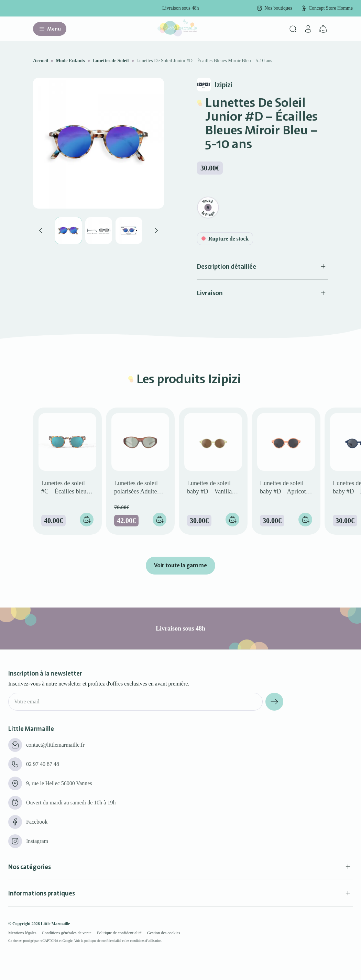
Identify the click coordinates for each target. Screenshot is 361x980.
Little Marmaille (56, 924)
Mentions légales (22, 933)
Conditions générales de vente (67, 933)
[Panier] (323, 29)
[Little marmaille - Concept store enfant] (177, 35)
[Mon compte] (308, 29)
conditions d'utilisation (146, 941)
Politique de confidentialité (119, 933)
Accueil (41, 61)
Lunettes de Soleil (111, 61)
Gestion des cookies (164, 933)
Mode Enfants (70, 61)
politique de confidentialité (103, 941)
